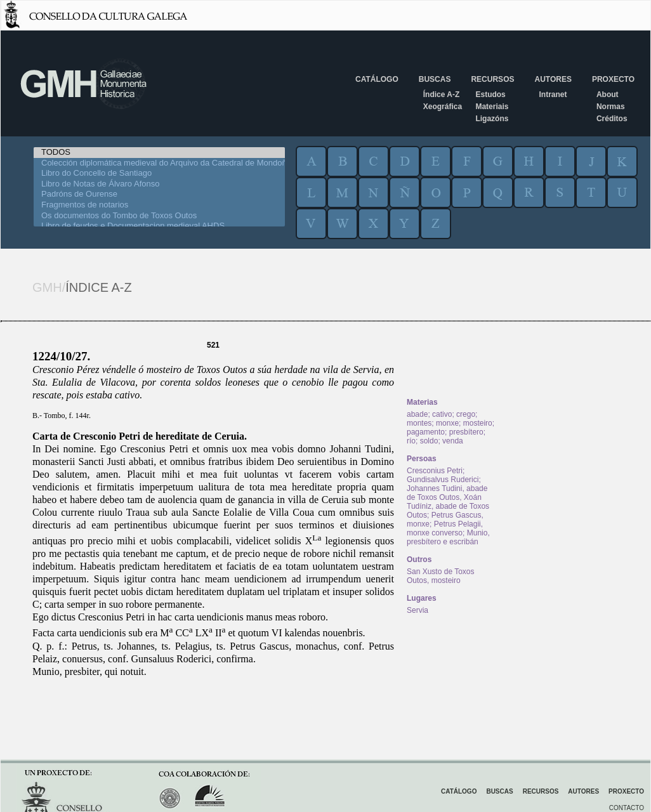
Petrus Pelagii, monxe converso (445, 528)
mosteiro (478, 423)
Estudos (490, 95)
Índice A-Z (442, 95)
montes (419, 423)
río (411, 441)
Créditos (612, 119)
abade (417, 414)
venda (453, 441)
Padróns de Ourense (159, 194)
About (608, 95)
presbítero (466, 432)
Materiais (492, 107)
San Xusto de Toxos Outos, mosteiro (441, 576)
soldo (429, 441)
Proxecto (613, 79)
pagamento (426, 432)
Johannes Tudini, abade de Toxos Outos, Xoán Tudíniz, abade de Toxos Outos (448, 502)
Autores (553, 79)
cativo (442, 414)
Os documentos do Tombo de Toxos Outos (159, 216)
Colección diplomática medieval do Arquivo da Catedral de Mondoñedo (159, 163)
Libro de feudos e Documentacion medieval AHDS (159, 226)
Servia (418, 610)
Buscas (435, 79)
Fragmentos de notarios (159, 205)
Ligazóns (492, 119)
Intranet (553, 95)
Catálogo (377, 79)
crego (466, 414)
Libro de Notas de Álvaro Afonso (159, 184)
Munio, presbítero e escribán (448, 537)
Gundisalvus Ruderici (443, 480)
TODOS (159, 153)
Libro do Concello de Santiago (159, 174)
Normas (611, 107)
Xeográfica (443, 107)
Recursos (492, 79)
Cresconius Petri (435, 471)
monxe (447, 423)
